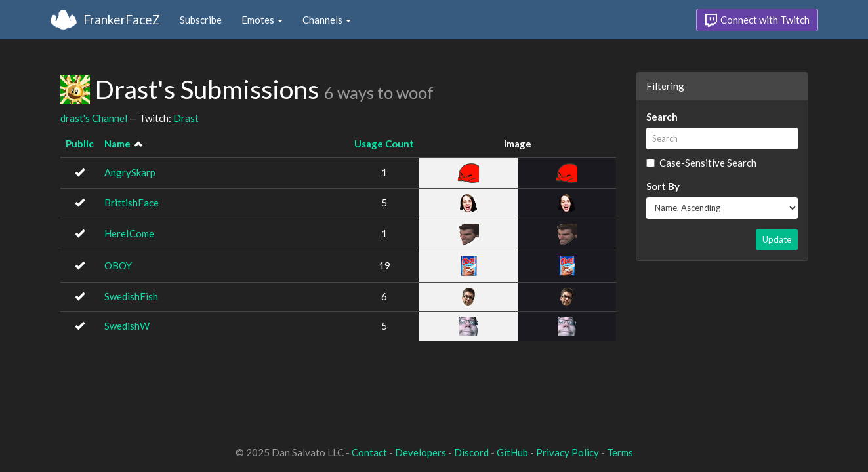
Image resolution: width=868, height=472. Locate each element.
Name (117, 144)
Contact (369, 452)
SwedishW (127, 326)
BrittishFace (132, 203)
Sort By (663, 186)
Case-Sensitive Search (701, 163)
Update (777, 239)
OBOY (118, 265)
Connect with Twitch (757, 20)
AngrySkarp (130, 172)
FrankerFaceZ (122, 19)
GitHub (512, 452)
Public (80, 144)
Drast (186, 118)
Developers (421, 452)
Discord (471, 452)
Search (662, 117)
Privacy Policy (568, 452)
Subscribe (201, 20)
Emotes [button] (262, 20)
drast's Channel (94, 118)
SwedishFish (131, 296)
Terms (620, 452)
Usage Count (384, 144)
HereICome (129, 233)
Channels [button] (327, 20)
